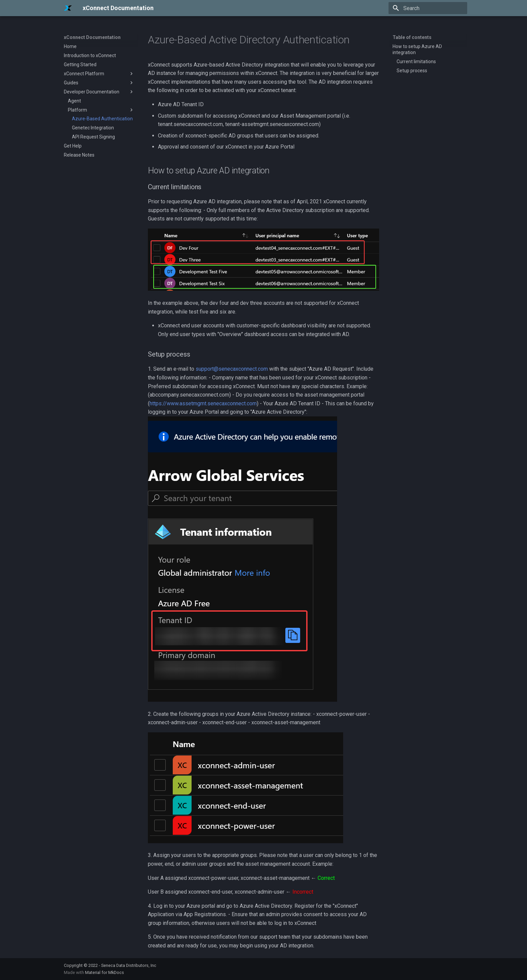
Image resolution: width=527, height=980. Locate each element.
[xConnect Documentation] (68, 8)
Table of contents (412, 37)
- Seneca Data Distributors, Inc (128, 965)
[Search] (428, 8)
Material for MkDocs (105, 972)
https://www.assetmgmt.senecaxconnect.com (203, 403)
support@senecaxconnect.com (232, 369)
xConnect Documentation (92, 37)
